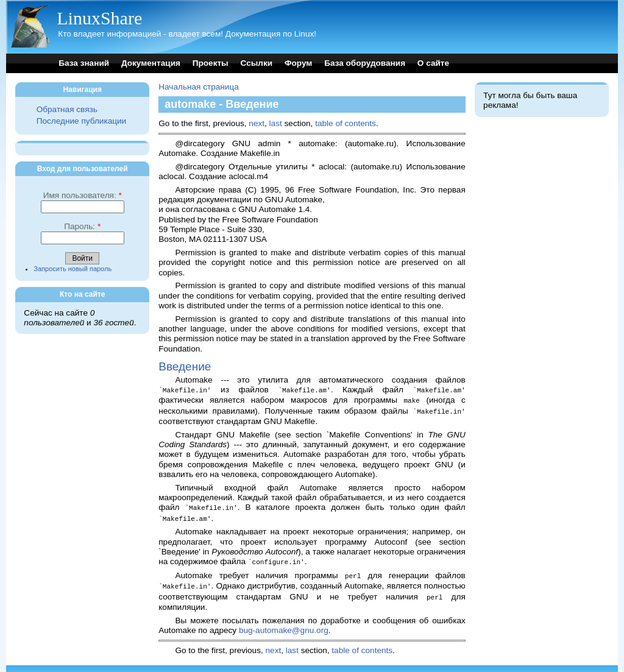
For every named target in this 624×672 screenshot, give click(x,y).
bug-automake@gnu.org (284, 625)
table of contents (346, 123)
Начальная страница (199, 87)
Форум (298, 63)
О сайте (433, 63)
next (257, 123)
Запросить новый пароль (73, 269)
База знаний (84, 63)
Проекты (211, 63)
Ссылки (257, 63)
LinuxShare (99, 18)
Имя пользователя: (83, 195)
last (276, 123)
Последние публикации (81, 121)
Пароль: (82, 226)
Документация (151, 63)
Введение (185, 366)
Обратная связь (67, 109)
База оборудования (365, 63)
